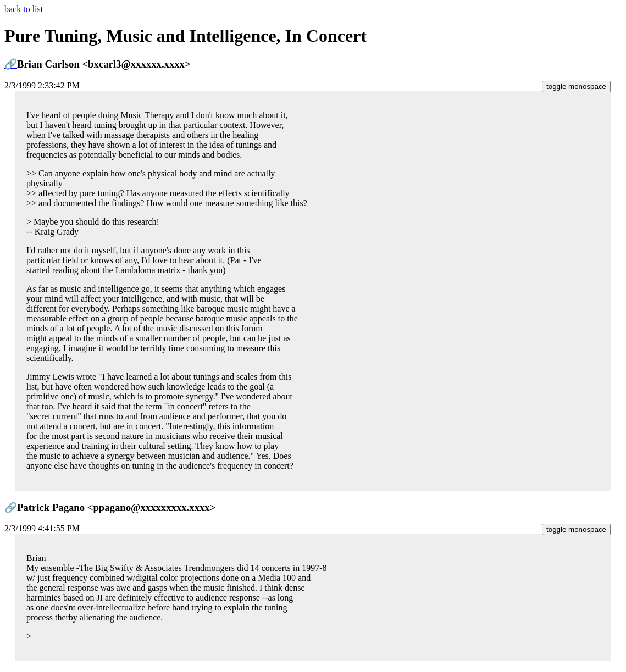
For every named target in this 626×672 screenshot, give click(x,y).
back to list (24, 9)
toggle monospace (576, 87)
